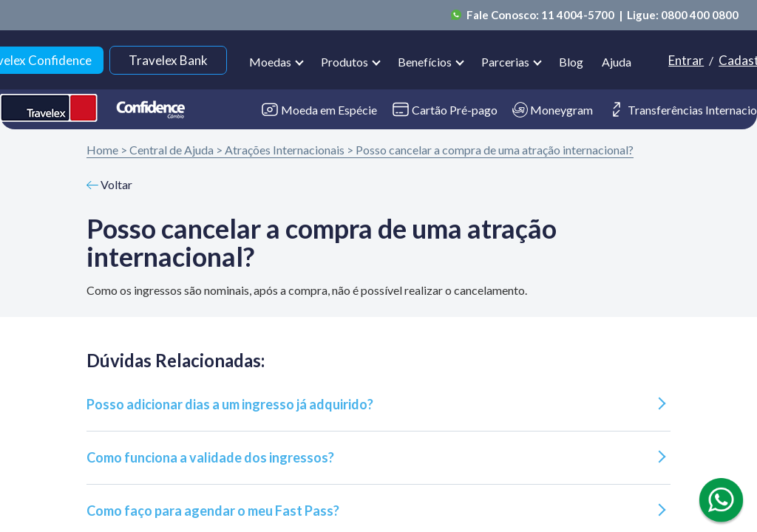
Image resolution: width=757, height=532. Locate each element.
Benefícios (425, 62)
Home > (107, 150)
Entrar (686, 60)
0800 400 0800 (700, 15)
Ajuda (617, 62)
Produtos (344, 62)
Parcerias (505, 62)
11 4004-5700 (579, 15)
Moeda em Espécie (319, 110)
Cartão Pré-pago (445, 109)
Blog (571, 62)
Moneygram (553, 110)
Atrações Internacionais (285, 150)
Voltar (109, 184)
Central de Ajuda (172, 150)
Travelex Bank (168, 60)
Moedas (270, 62)
